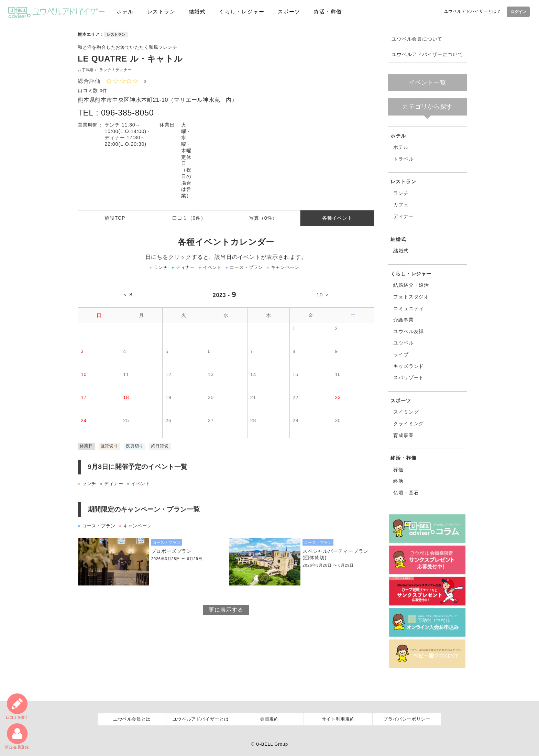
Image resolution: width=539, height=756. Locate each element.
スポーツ (286, 12)
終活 (398, 481)
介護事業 (403, 320)
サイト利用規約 (338, 719)
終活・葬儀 (325, 12)
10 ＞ (323, 297)
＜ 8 (128, 297)
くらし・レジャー (239, 12)
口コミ (17, 706)
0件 (104, 90)
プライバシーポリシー (407, 719)
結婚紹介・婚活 (411, 285)
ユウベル (403, 343)
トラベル (403, 159)
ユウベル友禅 (409, 331)
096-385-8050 (128, 113)
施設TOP (115, 219)
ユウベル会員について (417, 39)
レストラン (160, 12)
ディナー (403, 216)
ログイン (517, 12)
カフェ (401, 205)
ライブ (401, 354)
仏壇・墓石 (406, 493)
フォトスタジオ (411, 297)
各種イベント (337, 219)
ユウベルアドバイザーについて (427, 54)
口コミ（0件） (189, 219)
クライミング (409, 424)
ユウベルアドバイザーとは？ (470, 11)
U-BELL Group (272, 744)
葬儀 (398, 470)
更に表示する (226, 612)
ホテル (125, 12)
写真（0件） (263, 219)
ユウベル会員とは (132, 719)
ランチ (401, 193)
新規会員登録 (17, 736)
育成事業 (403, 435)
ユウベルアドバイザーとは (201, 719)
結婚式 (195, 12)
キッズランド (409, 366)
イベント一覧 (427, 83)
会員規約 (269, 719)
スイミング (406, 412)
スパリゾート (409, 377)
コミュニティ (409, 308)
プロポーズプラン (172, 554)
